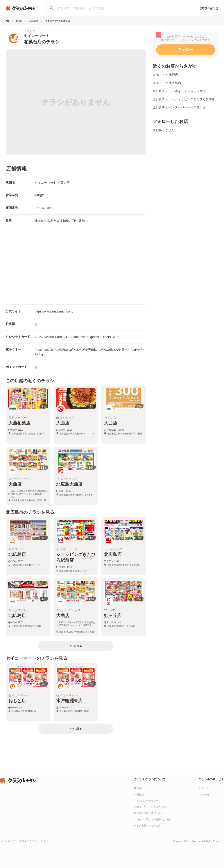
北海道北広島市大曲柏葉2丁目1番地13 (62, 221)
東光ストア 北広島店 (167, 83)
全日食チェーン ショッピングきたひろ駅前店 (184, 99)
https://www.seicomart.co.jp (54, 311)
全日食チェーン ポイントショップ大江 (179, 91)
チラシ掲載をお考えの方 (147, 826)
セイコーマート (37, 36)
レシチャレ (204, 795)
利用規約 (139, 795)
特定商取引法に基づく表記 (149, 813)
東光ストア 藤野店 (165, 75)
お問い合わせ (209, 8)
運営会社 (139, 788)
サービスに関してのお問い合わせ (152, 819)
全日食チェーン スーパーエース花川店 (179, 107)
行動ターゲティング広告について (152, 807)
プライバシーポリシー (146, 801)
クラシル (203, 788)
